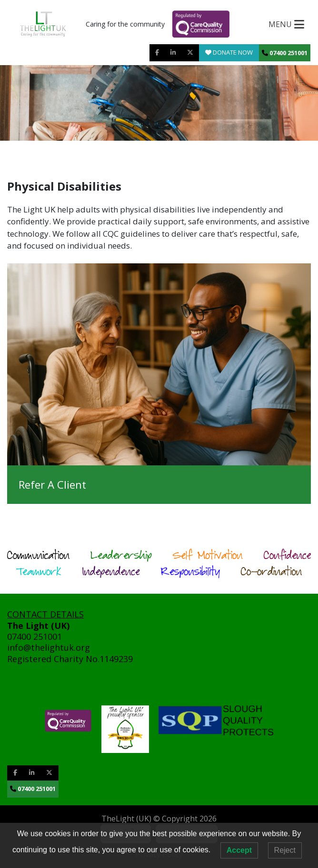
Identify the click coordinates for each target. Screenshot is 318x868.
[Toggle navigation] (286, 24)
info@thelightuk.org (50, 647)
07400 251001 (285, 53)
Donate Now (229, 52)
